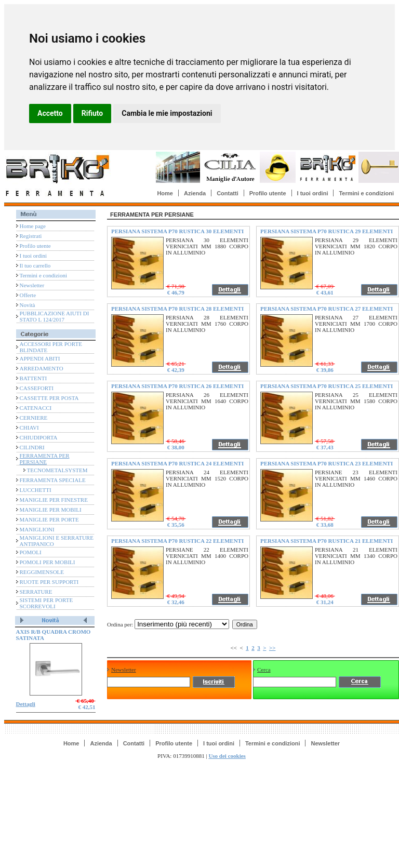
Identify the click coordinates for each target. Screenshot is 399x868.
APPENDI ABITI (40, 358)
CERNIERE (34, 418)
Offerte (28, 295)
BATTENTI (34, 378)
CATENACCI (36, 408)
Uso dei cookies (227, 756)
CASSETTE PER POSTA (49, 398)
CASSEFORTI (37, 388)
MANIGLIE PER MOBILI (51, 510)
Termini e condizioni (366, 193)
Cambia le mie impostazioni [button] (167, 113)
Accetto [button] (50, 113)
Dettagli (26, 704)
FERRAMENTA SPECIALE (53, 480)
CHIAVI (29, 428)
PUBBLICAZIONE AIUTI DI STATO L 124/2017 (55, 316)
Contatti (228, 193)
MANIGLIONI (37, 529)
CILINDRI (32, 447)
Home (165, 193)
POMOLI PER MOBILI (48, 562)
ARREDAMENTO (42, 368)
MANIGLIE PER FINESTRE (54, 500)
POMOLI (31, 552)
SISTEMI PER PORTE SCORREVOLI (46, 603)
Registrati (31, 236)
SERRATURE (36, 592)
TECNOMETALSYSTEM (57, 470)
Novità (28, 305)
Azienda (195, 193)
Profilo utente (268, 193)
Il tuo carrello (35, 265)
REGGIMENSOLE (42, 572)
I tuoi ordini (313, 193)
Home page (33, 226)
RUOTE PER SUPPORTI (49, 582)
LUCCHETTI (36, 490)
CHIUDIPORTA (39, 437)
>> (272, 648)
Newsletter (32, 285)
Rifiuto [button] (92, 113)
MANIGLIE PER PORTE (49, 519)
